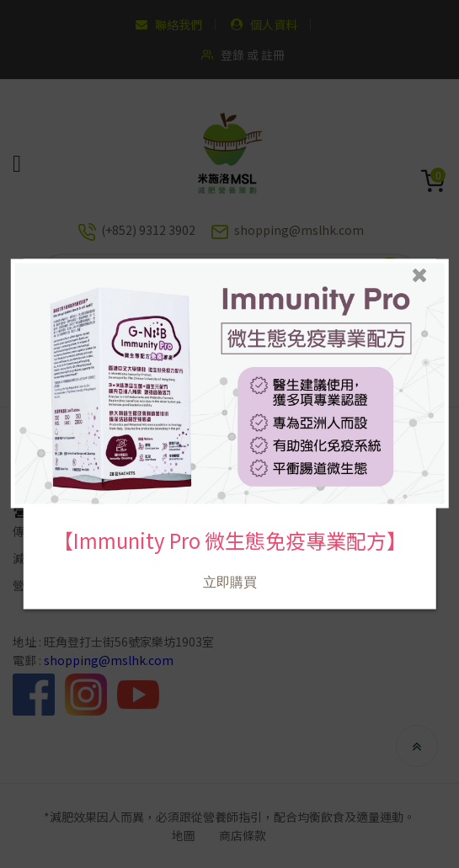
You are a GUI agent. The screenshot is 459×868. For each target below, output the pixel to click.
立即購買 (229, 564)
